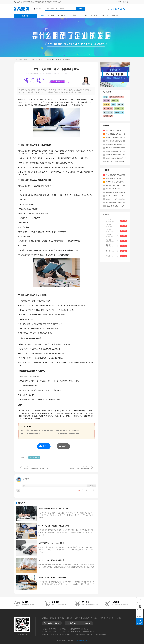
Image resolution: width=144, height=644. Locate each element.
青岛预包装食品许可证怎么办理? (116, 203)
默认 (79, 490)
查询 (81, 9)
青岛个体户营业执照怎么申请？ (80, 469)
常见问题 (105, 15)
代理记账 (83, 15)
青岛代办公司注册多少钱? (114, 178)
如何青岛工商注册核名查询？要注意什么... (119, 185)
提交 (92, 486)
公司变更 (62, 15)
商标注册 (115, 101)
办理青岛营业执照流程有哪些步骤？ (117, 192)
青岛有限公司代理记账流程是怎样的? (117, 199)
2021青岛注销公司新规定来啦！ (115, 182)
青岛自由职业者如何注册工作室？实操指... (55, 509)
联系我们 (126, 2)
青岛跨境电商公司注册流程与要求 (51, 543)
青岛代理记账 (119, 108)
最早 (84, 490)
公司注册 (51, 15)
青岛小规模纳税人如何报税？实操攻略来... (119, 131)
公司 (105, 97)
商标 (114, 105)
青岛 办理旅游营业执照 (117, 97)
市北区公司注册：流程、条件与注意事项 (57, 59)
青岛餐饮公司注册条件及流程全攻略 (52, 578)
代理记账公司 (108, 116)
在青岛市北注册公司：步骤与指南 (68, 430)
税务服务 (108, 245)
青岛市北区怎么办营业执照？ (30, 434)
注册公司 (107, 105)
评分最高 (93, 490)
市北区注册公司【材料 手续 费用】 (68, 434)
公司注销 (73, 15)
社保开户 (86, 618)
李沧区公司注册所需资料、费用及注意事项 (37, 469)
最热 (88, 490)
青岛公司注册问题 (36, 59)
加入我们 (118, 2)
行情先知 (102, 618)
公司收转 (108, 235)
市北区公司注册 (34, 457)
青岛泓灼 (18, 59)
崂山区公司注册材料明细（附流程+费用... (54, 526)
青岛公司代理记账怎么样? (114, 189)
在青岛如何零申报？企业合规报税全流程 (118, 148)
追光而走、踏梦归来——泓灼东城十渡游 (118, 196)
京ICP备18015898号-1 (80, 641)
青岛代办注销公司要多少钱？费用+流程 (118, 144)
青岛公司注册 (108, 112)
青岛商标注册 (108, 108)
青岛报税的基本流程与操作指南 (115, 141)
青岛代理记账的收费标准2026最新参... (117, 134)
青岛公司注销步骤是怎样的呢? (116, 206)
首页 (42, 15)
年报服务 (108, 250)
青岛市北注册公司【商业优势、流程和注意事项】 (37, 430)
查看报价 (123, 221)
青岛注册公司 (119, 112)
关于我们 (94, 618)
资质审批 (94, 15)
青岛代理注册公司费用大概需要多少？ (117, 175)
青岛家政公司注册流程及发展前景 (51, 560)
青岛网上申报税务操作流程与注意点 (117, 137)
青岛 (37, 9)
